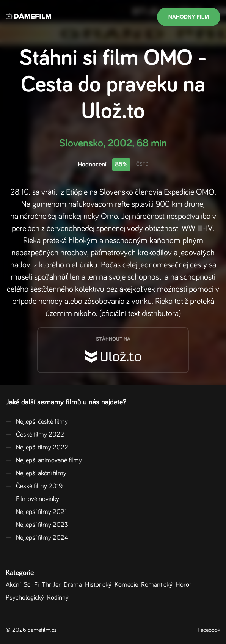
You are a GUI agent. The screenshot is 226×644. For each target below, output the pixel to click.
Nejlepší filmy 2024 (37, 538)
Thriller (53, 585)
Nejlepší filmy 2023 (37, 525)
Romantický (158, 585)
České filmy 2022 (35, 435)
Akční (15, 585)
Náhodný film (189, 17)
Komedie (128, 585)
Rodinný (59, 598)
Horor (185, 585)
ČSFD (142, 164)
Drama (74, 585)
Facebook (209, 630)
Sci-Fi (33, 585)
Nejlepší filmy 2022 (37, 448)
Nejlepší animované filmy (44, 460)
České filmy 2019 (34, 486)
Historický (100, 585)
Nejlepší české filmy (37, 422)
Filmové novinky (32, 499)
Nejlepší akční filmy (36, 473)
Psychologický (26, 598)
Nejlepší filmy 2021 (36, 512)
